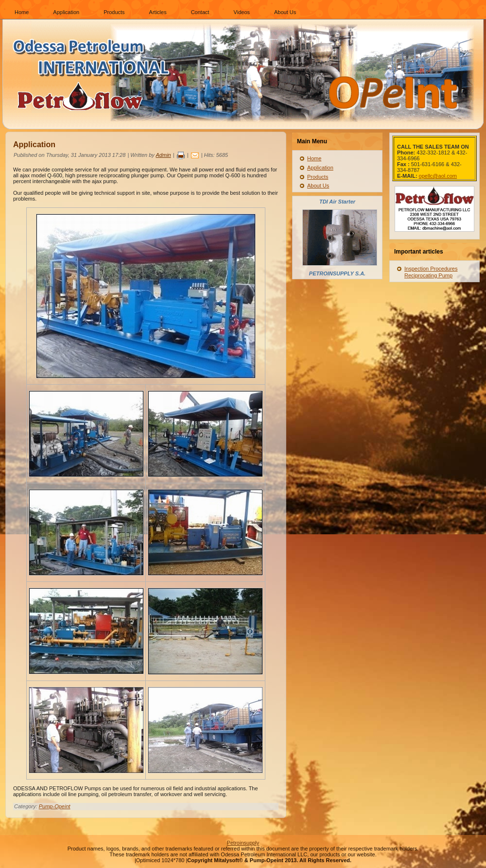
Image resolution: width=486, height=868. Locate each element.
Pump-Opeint (55, 806)
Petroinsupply (243, 843)
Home (22, 12)
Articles (158, 12)
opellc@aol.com (438, 176)
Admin (164, 155)
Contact (200, 12)
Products (114, 12)
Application (66, 12)
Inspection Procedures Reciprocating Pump (431, 272)
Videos (242, 12)
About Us (285, 12)
